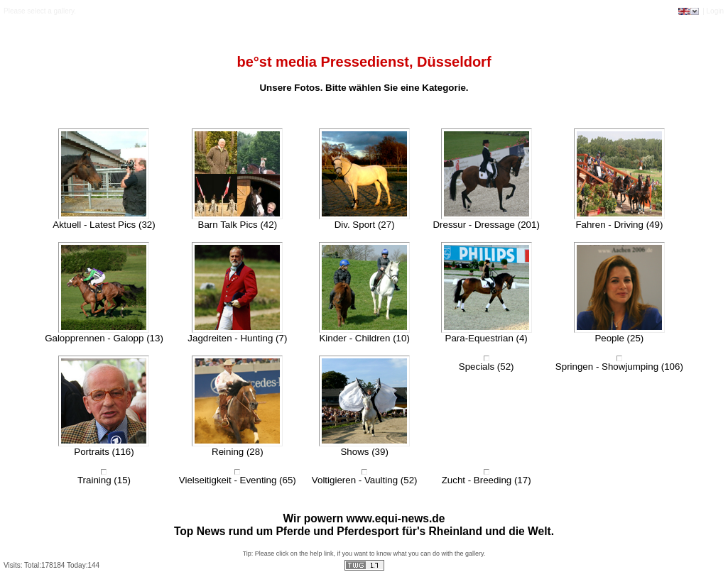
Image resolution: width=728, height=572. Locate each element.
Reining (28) (238, 452)
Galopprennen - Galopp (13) (104, 338)
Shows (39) (364, 452)
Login (715, 11)
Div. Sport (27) (365, 225)
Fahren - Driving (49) (619, 225)
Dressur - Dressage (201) (486, 225)
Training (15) (104, 480)
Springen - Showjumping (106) (619, 367)
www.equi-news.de (396, 518)
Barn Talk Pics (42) (238, 225)
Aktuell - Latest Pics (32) (104, 225)
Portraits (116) (104, 452)
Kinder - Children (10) (364, 338)
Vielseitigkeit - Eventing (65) (238, 480)
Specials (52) (487, 367)
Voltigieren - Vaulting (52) (365, 480)
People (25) (619, 338)
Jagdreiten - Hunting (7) (237, 338)
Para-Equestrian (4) (487, 338)
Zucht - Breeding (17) (487, 480)
